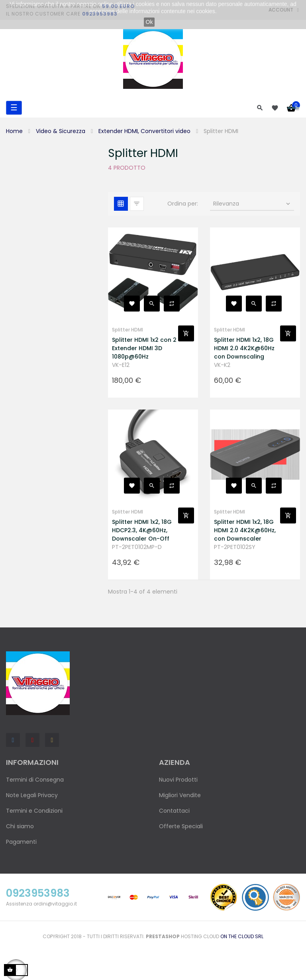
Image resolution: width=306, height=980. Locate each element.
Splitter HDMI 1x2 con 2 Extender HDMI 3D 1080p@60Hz (144, 348)
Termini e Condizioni (34, 811)
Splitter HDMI (127, 330)
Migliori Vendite (180, 795)
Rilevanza (252, 204)
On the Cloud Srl (242, 936)
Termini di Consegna (35, 780)
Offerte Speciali (181, 826)
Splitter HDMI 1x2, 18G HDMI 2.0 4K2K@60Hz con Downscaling (244, 348)
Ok (149, 22)
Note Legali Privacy (32, 795)
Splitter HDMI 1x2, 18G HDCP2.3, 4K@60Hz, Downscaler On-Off (142, 530)
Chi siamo (20, 826)
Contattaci (174, 811)
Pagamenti (21, 842)
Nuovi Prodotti (178, 780)
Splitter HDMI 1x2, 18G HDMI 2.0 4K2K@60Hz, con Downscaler (245, 530)
